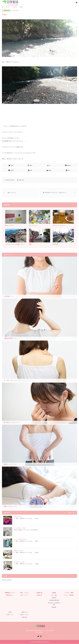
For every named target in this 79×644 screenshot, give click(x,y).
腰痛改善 (54, 598)
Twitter (38, 636)
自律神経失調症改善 (54, 600)
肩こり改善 (54, 595)
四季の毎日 (7, 11)
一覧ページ (71, 513)
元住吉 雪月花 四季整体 (36, 642)
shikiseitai (12, 180)
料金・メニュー (24, 595)
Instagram (41, 636)
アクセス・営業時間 (69, 595)
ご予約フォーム (10, 615)
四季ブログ (8, 7)
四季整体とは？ (10, 595)
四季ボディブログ (24, 615)
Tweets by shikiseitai (7, 580)
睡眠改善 (54, 607)
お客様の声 (39, 595)
